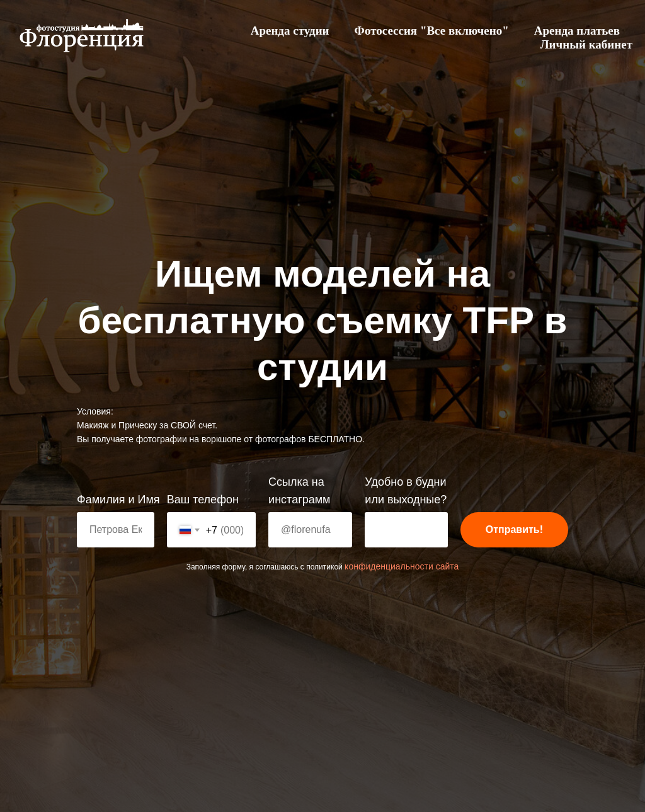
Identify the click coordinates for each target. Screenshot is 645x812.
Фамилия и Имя (118, 500)
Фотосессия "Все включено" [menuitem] (432, 31)
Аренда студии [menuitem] (290, 31)
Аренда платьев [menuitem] (577, 31)
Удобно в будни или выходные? (406, 491)
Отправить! (514, 529)
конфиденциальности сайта (402, 566)
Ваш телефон (203, 500)
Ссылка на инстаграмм (299, 491)
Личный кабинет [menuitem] (586, 44)
